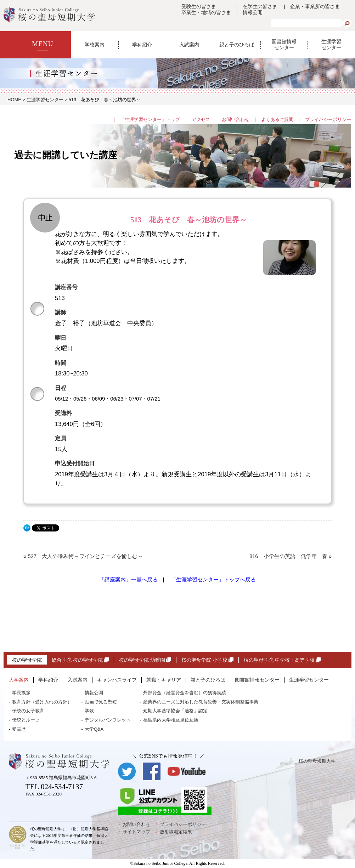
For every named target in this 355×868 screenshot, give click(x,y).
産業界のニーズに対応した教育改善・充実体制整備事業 (201, 702)
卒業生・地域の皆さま (206, 12)
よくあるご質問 (277, 119)
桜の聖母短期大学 (317, 761)
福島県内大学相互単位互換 (171, 720)
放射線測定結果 (176, 832)
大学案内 (19, 680)
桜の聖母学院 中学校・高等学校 (282, 660)
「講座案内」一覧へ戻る (128, 580)
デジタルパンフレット (108, 720)
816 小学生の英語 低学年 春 (288, 556)
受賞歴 (19, 729)
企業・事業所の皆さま (315, 6)
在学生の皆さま (260, 6)
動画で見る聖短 (101, 702)
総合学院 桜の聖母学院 (80, 660)
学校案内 (95, 45)
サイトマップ (136, 832)
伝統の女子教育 (28, 711)
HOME (14, 100)
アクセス (201, 119)
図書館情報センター (284, 44)
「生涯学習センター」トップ (150, 119)
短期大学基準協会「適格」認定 (175, 711)
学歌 (89, 711)
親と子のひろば (237, 45)
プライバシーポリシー (328, 119)
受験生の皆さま (199, 6)
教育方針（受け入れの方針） (42, 702)
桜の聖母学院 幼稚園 (145, 660)
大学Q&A (94, 729)
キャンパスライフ (117, 680)
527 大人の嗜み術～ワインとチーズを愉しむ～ (85, 556)
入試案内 (189, 45)
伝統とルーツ (26, 720)
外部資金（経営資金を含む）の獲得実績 (185, 693)
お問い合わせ (236, 119)
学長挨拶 (21, 693)
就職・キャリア (164, 680)
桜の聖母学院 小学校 (207, 660)
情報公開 (253, 12)
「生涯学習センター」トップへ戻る (213, 580)
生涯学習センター (331, 44)
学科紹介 (142, 45)
